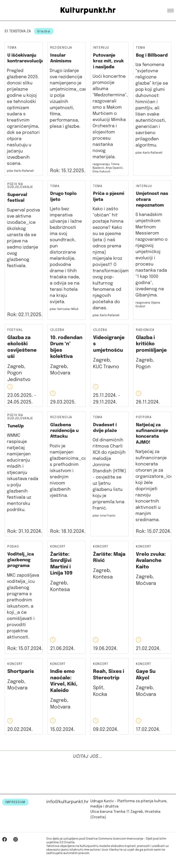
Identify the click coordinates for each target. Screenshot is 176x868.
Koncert (58, 547)
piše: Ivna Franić (104, 516)
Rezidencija (61, 48)
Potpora (144, 417)
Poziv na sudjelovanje (20, 186)
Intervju (101, 48)
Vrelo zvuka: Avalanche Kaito (151, 561)
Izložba (57, 330)
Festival (15, 330)
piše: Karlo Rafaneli (20, 171)
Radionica (145, 330)
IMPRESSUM (15, 802)
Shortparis (21, 672)
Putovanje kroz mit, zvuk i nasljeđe (108, 61)
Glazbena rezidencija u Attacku (64, 431)
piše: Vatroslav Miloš (64, 309)
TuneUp (16, 426)
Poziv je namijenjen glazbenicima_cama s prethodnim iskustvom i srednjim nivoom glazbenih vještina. (72, 471)
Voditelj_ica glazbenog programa (21, 560)
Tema (12, 48)
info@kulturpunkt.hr (67, 802)
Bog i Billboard (152, 55)
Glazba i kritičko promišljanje (151, 344)
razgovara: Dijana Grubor (148, 305)
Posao (13, 547)
